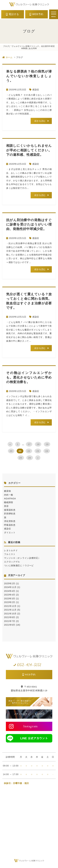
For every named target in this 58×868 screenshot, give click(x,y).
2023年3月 (10, 599)
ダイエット (10, 532)
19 (47, 444)
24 (47, 451)
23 (38, 451)
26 (30, 458)
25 (21, 458)
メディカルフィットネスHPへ (29, 714)
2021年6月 (10, 625)
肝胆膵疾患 (10, 514)
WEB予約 (38, 14)
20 (11, 451)
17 (29, 444)
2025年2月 (10, 583)
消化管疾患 (10, 521)
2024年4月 (10, 591)
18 (38, 444)
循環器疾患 (10, 510)
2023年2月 (10, 602)
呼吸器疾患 (10, 525)
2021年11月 (10, 610)
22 (29, 451)
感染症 (36, 90)
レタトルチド (11, 550)
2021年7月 (10, 621)
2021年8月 (10, 617)
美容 (6, 506)
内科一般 (9, 495)
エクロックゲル (12, 562)
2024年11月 (10, 587)
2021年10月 (10, 614)
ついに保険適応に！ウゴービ (19, 566)
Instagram (31, 726)
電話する (14, 14)
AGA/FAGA (10, 499)
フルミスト (10, 554)
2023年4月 (10, 595)
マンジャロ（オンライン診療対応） (22, 558)
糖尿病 (7, 491)
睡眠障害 (9, 502)
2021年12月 (10, 606)
